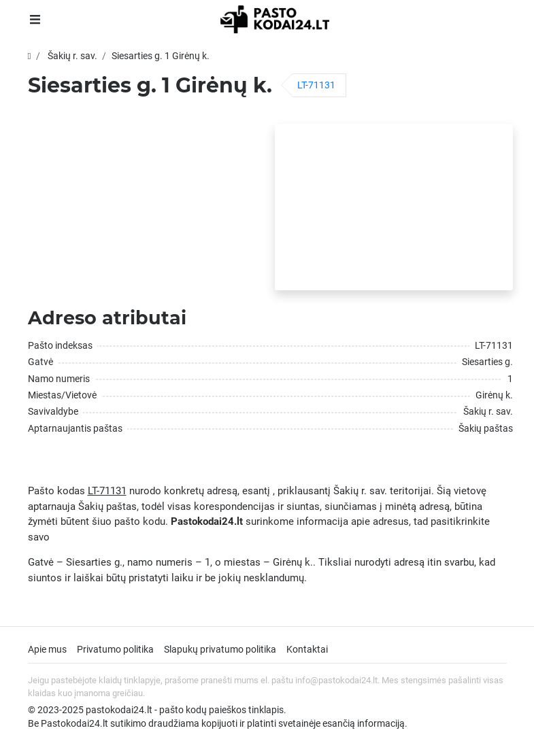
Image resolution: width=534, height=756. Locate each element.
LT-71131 (316, 85)
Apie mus (47, 649)
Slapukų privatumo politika (220, 649)
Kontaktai (307, 649)
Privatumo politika (115, 649)
